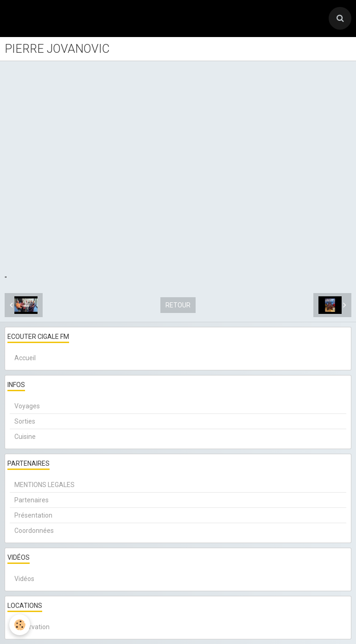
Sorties (25, 421)
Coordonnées (34, 531)
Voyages (27, 406)
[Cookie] (20, 625)
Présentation (33, 515)
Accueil (25, 358)
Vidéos (24, 579)
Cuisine (25, 437)
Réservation (32, 627)
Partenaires (32, 500)
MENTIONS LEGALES (44, 485)
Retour (178, 305)
